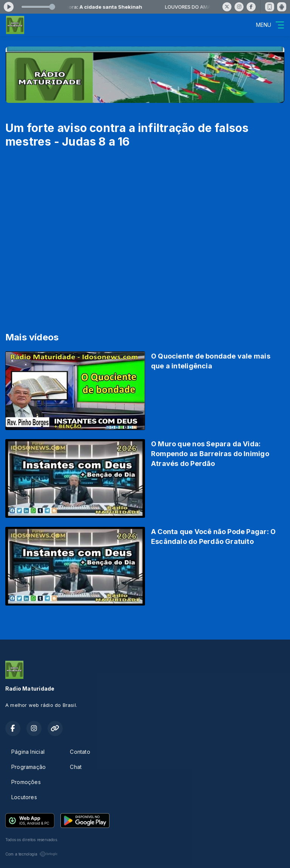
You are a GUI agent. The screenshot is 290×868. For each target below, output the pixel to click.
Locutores (24, 797)
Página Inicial (28, 752)
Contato (80, 752)
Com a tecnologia (32, 854)
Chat (76, 767)
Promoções (26, 782)
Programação (29, 767)
